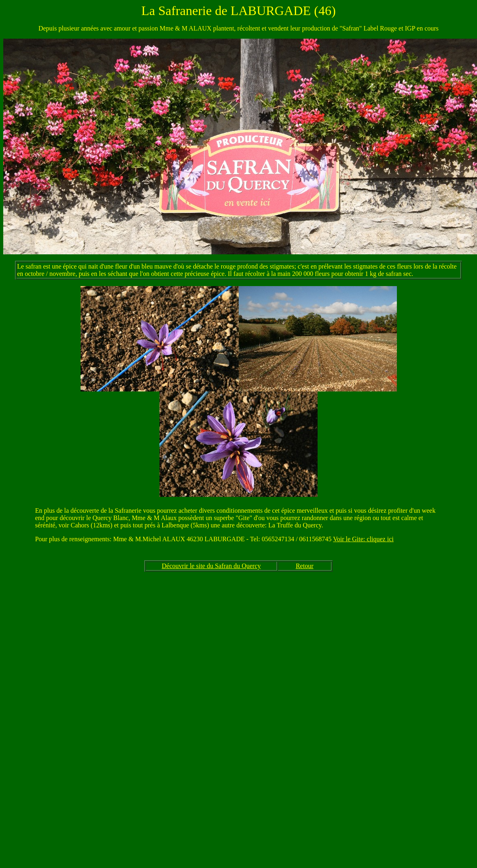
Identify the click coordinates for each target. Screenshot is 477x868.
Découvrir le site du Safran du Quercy (211, 566)
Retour (305, 566)
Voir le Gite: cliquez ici (363, 539)
